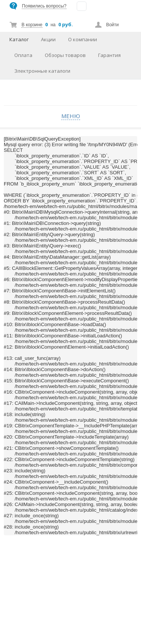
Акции (48, 39)
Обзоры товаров (65, 55)
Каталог (19, 39)
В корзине (32, 25)
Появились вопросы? (44, 6)
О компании (83, 39)
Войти (112, 25)
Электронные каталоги (42, 71)
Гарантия (109, 55)
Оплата (23, 55)
